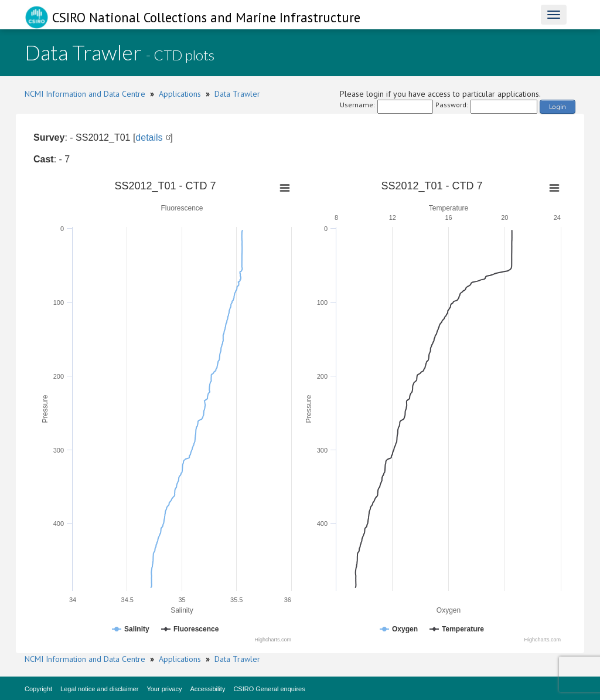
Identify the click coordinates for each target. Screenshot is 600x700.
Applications (180, 94)
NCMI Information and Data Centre (85, 94)
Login (558, 106)
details (149, 137)
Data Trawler (237, 94)
